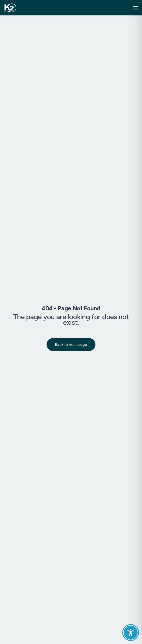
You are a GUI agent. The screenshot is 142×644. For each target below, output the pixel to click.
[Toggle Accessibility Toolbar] (131, 633)
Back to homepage (71, 345)
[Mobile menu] (135, 8)
